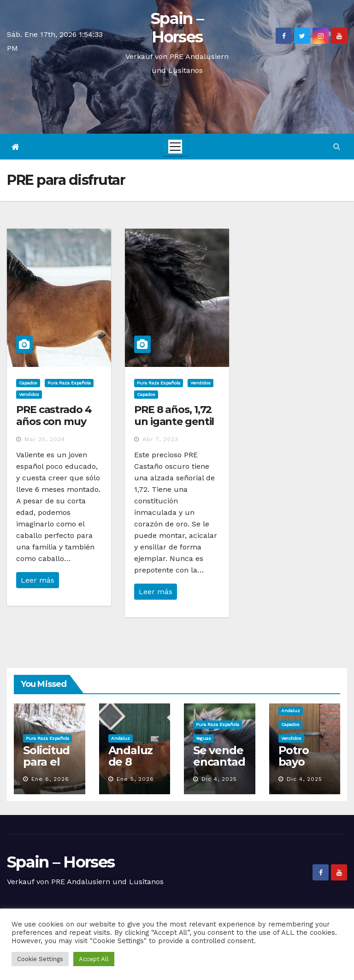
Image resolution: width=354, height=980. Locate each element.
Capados (28, 383)
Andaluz (121, 738)
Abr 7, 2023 (160, 439)
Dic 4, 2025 (219, 779)
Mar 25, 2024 (45, 439)
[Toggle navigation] (175, 147)
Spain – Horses (177, 28)
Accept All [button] (94, 959)
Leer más (38, 580)
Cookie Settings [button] (40, 959)
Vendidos (29, 394)
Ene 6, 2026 (50, 779)
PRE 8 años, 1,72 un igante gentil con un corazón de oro (174, 428)
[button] (337, 146)
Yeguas (204, 738)
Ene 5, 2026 (135, 779)
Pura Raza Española (69, 383)
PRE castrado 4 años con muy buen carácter (54, 422)
